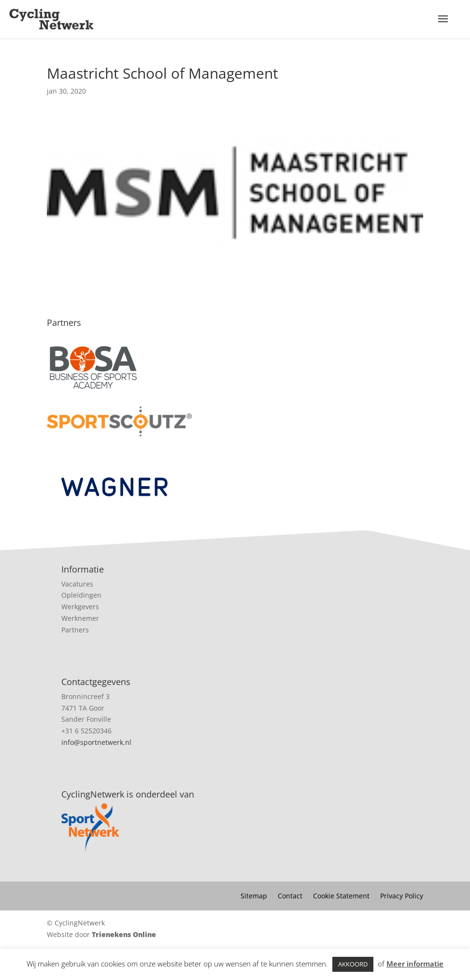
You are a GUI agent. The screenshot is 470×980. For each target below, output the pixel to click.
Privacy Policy (402, 896)
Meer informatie (415, 964)
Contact (290, 896)
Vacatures (77, 584)
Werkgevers (80, 607)
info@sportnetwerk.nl (96, 742)
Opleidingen (81, 595)
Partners (75, 630)
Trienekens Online (124, 934)
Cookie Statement (341, 896)
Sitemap (254, 896)
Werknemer (80, 618)
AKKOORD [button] (353, 964)
